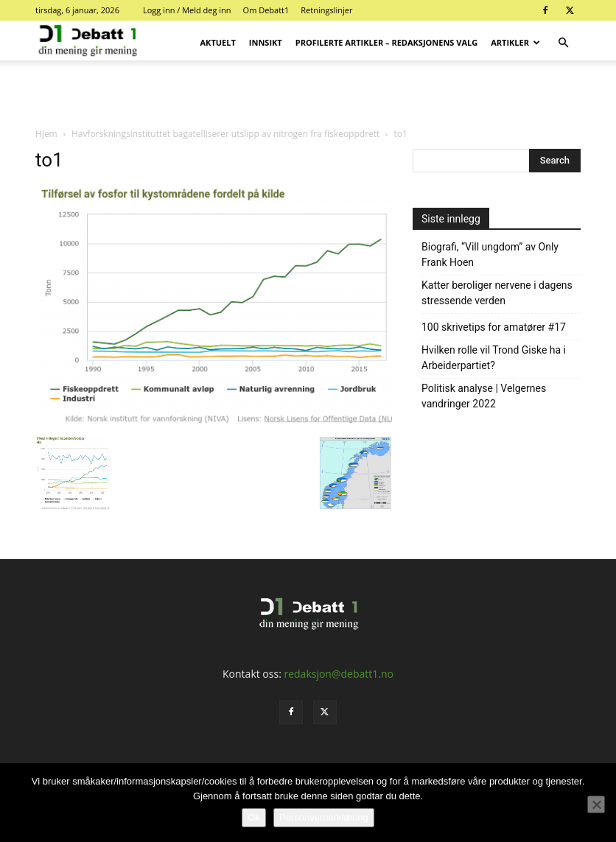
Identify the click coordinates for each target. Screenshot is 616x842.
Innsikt (266, 42)
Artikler (515, 42)
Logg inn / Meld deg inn (187, 10)
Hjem (46, 134)
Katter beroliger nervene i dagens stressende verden (497, 293)
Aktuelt (218, 42)
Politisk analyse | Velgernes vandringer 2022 (484, 396)
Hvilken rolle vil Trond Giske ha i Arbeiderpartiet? (494, 358)
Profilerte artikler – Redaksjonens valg (386, 42)
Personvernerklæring (324, 817)
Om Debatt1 (266, 10)
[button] (563, 43)
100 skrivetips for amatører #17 (494, 327)
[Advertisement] (308, 93)
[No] (596, 804)
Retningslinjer (326, 10)
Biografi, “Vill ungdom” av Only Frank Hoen (490, 255)
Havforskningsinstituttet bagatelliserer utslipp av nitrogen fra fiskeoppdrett (225, 134)
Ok (254, 817)
